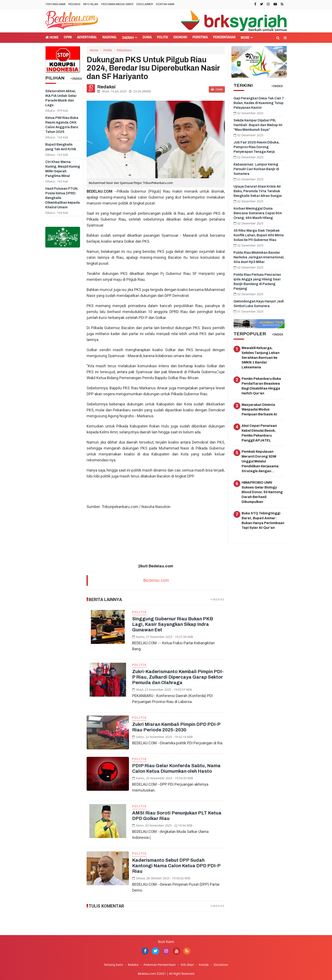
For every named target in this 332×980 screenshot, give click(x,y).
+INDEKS (218, 599)
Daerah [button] (128, 38)
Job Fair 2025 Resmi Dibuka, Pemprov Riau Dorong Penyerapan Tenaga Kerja (257, 147)
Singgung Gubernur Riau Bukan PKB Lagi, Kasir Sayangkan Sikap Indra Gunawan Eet (173, 624)
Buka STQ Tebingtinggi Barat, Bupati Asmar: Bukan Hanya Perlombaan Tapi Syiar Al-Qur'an (263, 521)
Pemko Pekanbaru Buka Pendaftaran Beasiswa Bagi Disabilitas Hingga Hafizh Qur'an (261, 386)
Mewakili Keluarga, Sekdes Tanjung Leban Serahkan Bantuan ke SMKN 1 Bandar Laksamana (261, 358)
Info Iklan (91, 4)
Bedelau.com (156, 580)
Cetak (217, 89)
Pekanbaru (124, 50)
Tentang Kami (55, 4)
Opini (68, 37)
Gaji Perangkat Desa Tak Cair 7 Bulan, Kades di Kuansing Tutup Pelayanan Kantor (259, 103)
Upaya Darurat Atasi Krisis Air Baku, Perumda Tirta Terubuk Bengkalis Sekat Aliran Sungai (258, 191)
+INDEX (76, 79)
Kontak (204, 965)
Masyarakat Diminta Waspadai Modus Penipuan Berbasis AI (259, 410)
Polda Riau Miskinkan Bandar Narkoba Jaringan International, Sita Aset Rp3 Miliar (259, 257)
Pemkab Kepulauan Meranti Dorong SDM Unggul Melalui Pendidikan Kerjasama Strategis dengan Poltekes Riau (260, 462)
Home (52, 37)
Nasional (110, 37)
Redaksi (74, 4)
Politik (163, 37)
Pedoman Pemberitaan (160, 965)
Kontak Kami (165, 4)
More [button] (245, 38)
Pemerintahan (224, 37)
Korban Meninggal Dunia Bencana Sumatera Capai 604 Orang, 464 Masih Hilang (258, 213)
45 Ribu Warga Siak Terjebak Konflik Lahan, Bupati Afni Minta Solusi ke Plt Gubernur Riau (259, 235)
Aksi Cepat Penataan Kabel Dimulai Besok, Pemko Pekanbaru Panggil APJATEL (259, 433)
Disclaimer (145, 4)
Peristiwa (200, 37)
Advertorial (87, 37)
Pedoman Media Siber (117, 4)
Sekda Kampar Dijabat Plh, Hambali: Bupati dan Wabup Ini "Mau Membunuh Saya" (258, 125)
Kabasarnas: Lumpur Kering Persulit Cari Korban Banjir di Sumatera (256, 169)
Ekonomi (180, 37)
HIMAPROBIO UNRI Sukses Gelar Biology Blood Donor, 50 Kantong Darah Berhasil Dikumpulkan (262, 492)
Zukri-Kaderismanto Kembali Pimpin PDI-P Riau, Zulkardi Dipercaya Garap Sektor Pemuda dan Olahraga (178, 677)
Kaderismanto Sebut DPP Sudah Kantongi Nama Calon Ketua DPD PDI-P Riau (176, 866)
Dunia (147, 37)
